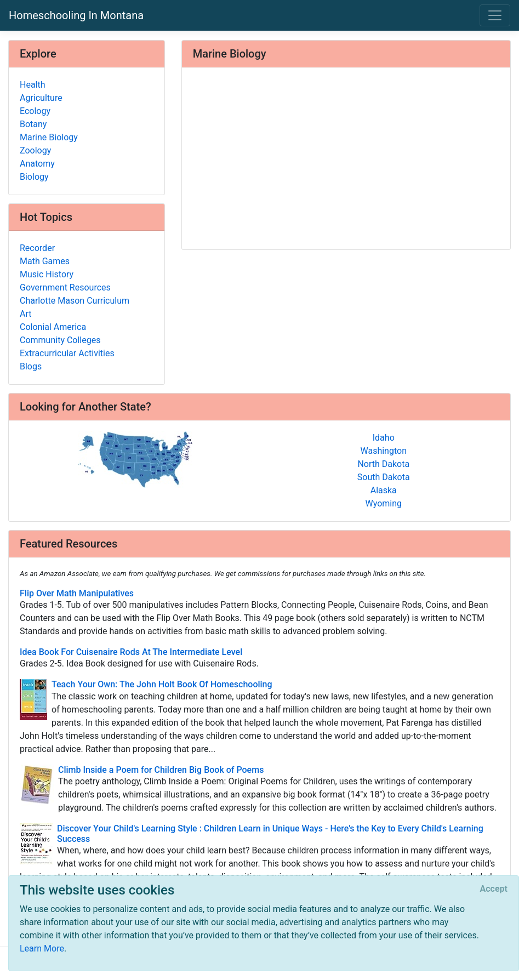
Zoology (35, 150)
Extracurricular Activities (67, 353)
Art (25, 314)
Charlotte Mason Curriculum (75, 301)
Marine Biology (49, 137)
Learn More (42, 948)
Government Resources (65, 287)
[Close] (494, 889)
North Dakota (383, 464)
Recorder (37, 248)
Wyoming (383, 503)
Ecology (35, 111)
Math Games (45, 261)
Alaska (384, 490)
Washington (384, 451)
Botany (33, 124)
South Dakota (384, 477)
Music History (47, 274)
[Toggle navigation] (495, 15)
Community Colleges (60, 340)
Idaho (384, 438)
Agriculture (41, 98)
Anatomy (37, 164)
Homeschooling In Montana (76, 15)
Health (33, 85)
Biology (34, 177)
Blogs (31, 366)
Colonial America (53, 327)
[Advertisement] (346, 159)
